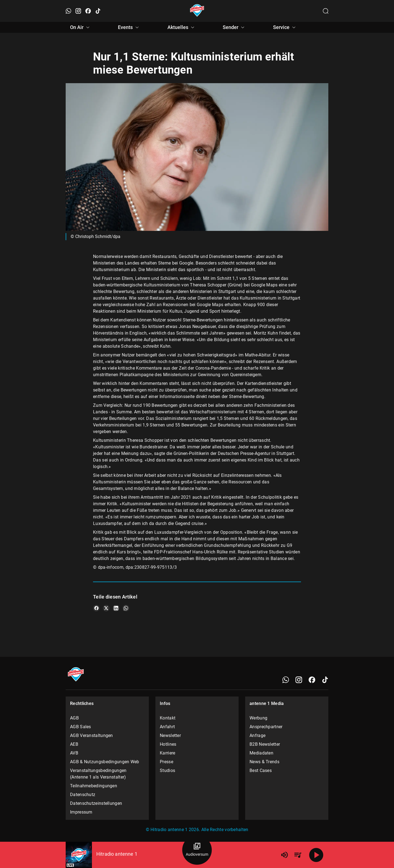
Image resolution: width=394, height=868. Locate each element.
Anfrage (257, 735)
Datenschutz (83, 795)
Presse (166, 762)
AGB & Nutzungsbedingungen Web (105, 762)
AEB (74, 744)
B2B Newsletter (265, 744)
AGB (74, 718)
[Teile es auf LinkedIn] (116, 608)
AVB (74, 753)
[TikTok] (325, 680)
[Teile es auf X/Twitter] (106, 608)
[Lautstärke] (285, 855)
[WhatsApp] (286, 680)
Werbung (258, 718)
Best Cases (261, 770)
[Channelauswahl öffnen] (326, 11)
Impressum (81, 812)
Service (285, 27)
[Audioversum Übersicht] (197, 850)
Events (129, 27)
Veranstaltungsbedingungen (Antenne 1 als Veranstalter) (98, 774)
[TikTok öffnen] (98, 11)
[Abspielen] (316, 855)
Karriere (167, 753)
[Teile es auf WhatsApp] (126, 608)
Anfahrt (167, 727)
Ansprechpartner (266, 727)
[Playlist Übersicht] (298, 855)
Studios (167, 770)
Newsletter (170, 735)
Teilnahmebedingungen (94, 786)
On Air (81, 27)
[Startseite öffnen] (197, 11)
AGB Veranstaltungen (92, 735)
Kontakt (168, 718)
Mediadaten (261, 753)
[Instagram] (299, 680)
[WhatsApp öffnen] (68, 11)
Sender (234, 27)
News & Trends (264, 762)
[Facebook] (312, 680)
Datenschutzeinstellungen (96, 803)
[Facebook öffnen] (88, 11)
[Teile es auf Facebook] (96, 608)
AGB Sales (81, 727)
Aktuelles (182, 27)
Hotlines (168, 744)
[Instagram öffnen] (78, 11)
